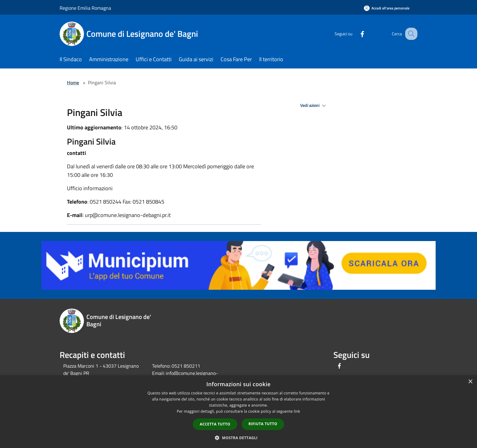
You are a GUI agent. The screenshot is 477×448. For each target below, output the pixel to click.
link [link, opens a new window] (297, 411)
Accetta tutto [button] (215, 424)
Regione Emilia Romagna (85, 8)
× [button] (470, 382)
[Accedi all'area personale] (387, 8)
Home (73, 82)
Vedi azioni (314, 106)
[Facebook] (356, 34)
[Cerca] (410, 34)
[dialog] (238, 412)
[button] (238, 438)
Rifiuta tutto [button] (263, 424)
